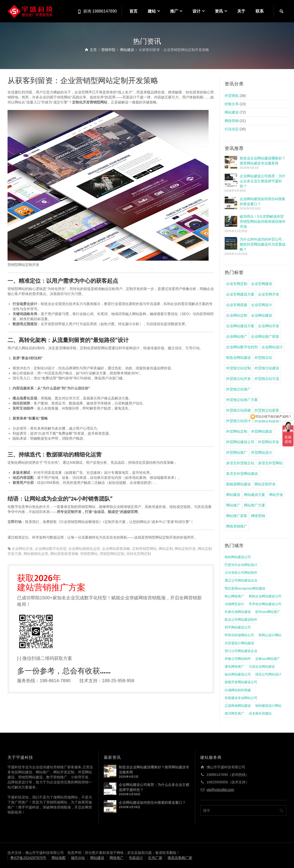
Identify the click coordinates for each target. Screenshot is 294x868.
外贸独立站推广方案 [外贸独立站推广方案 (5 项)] (242, 400)
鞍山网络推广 (234, 596)
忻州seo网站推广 (268, 612)
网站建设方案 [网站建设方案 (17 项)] (255, 495)
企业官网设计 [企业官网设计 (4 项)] (262, 305)
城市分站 (78, 858)
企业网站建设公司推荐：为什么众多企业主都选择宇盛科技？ (263, 181)
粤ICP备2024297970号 (28, 858)
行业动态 (232, 129)
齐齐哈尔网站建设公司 (265, 604)
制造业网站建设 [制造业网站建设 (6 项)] (238, 358)
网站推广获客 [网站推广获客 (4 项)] (237, 516)
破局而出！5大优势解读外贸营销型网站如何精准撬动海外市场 (263, 221)
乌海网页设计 (234, 604)
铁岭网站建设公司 (238, 557)
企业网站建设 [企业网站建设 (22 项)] (262, 315)
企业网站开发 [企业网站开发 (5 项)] (269, 326)
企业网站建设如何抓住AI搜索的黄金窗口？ (152, 802)
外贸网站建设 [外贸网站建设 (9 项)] (262, 431)
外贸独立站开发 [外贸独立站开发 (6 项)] (238, 379)
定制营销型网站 (144, 549)
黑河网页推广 (234, 714)
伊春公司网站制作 (238, 659)
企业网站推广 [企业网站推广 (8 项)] (237, 336)
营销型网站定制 (112, 554)
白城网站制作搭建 (238, 690)
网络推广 (117, 858)
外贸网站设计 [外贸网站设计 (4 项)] (262, 452)
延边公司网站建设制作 (241, 620)
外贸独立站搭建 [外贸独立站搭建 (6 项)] (238, 410)
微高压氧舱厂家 (180, 858)
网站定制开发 (185, 549)
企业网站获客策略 (116, 549)
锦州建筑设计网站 (268, 706)
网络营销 (232, 121)
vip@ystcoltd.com (220, 790)
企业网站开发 (22, 549)
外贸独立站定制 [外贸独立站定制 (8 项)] (238, 368)
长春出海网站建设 (238, 612)
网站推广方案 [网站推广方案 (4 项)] (255, 505)
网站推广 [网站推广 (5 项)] (233, 505)
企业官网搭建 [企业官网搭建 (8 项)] (237, 305)
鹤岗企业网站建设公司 (265, 596)
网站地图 (59, 858)
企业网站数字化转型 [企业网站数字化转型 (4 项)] (242, 347)
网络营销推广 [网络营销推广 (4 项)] (237, 526)
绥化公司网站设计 (268, 674)
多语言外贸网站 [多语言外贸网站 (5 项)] (270, 463)
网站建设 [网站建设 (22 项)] (233, 495)
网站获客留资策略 (64, 554)
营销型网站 (89, 554)
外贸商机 (232, 96)
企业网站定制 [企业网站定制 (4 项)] (237, 315)
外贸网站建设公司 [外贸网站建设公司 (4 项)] (240, 442)
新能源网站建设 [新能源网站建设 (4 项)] (238, 484)
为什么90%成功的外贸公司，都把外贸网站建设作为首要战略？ (263, 244)
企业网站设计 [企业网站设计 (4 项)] (272, 347)
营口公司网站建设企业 (241, 651)
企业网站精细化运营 (84, 549)
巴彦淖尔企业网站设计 (241, 565)
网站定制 (166, 549)
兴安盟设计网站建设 (239, 643)
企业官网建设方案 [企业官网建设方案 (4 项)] (240, 294)
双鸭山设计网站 (270, 635)
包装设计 (136, 858)
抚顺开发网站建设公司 (241, 682)
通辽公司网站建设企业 (241, 581)
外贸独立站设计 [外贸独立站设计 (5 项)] (238, 421)
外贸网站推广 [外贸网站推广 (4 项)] (237, 452)
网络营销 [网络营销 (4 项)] (258, 516)
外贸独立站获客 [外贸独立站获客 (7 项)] (267, 410)
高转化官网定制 (139, 554)
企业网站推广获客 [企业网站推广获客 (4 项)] (265, 336)
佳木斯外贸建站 (260, 714)
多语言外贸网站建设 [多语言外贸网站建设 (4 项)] (242, 474)
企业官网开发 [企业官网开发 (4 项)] (269, 294)
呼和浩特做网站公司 (239, 635)
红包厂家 (155, 858)
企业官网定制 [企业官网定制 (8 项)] (237, 284)
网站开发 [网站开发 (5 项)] (276, 495)
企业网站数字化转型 (51, 549)
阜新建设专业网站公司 (241, 698)
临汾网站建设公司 (238, 674)
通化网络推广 (234, 667)
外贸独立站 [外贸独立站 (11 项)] (263, 358)
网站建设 (232, 112)
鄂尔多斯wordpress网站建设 (245, 589)
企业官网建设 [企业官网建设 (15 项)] (262, 284)
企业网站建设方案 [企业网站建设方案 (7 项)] (240, 326)
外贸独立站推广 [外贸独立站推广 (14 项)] (238, 389)
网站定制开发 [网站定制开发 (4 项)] (265, 484)
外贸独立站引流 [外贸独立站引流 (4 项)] (267, 379)
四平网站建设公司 (238, 627)
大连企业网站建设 (262, 667)
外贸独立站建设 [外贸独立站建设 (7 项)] (267, 368)
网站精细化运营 (36, 554)
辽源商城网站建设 (238, 706)
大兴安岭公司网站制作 (241, 573)
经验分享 (232, 104)
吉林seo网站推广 (268, 659)
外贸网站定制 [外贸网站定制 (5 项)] (237, 431)
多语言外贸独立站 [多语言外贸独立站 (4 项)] (240, 463)
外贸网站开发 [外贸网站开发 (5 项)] (269, 442)
